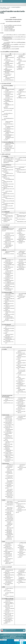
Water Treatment (3, 7)
